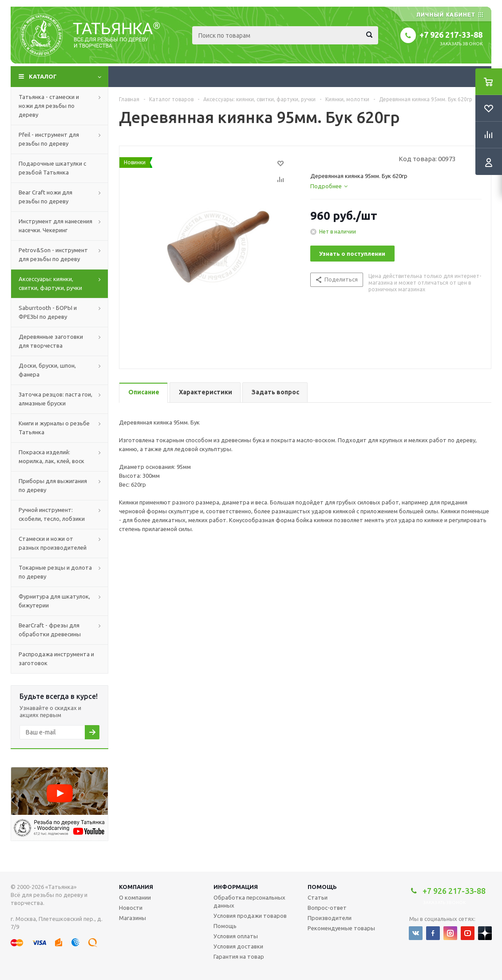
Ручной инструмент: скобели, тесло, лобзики (52, 514)
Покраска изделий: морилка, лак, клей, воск (51, 456)
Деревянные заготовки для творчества (51, 341)
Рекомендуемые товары (341, 928)
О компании (135, 897)
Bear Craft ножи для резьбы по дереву (45, 197)
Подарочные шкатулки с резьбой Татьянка (52, 168)
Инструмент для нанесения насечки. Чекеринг (55, 226)
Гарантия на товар (239, 956)
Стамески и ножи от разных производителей (53, 543)
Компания (136, 887)
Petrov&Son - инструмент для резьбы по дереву (53, 254)
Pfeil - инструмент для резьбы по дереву (49, 139)
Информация (236, 887)
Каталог (43, 76)
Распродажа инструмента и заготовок (56, 659)
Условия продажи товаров (250, 916)
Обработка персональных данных (249, 901)
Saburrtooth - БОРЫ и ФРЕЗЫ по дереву (48, 312)
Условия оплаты (236, 936)
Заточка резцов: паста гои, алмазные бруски (55, 399)
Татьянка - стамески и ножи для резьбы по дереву (49, 106)
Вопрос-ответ (327, 908)
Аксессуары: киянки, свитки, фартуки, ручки (50, 283)
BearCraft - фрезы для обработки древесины (50, 630)
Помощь (322, 887)
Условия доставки (238, 946)
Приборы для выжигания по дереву (53, 485)
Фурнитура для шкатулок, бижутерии (54, 601)
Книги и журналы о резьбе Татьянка (54, 428)
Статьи (318, 897)
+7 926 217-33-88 (451, 35)
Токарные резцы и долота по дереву (55, 572)
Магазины (132, 918)
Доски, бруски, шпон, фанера (47, 370)
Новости (131, 908)
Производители (330, 918)
